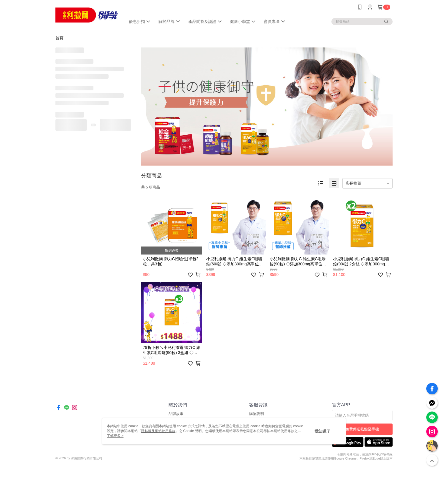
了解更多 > (115, 436)
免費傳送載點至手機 (362, 429)
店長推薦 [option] (353, 183)
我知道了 (323, 431)
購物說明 (257, 414)
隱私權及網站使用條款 (158, 431)
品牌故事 (176, 414)
